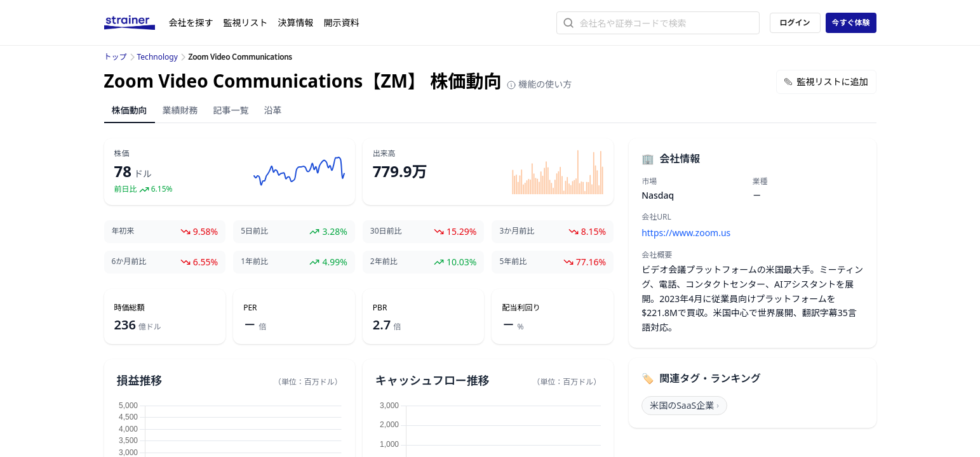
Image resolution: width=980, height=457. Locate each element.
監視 (246, 23)
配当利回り (521, 308)
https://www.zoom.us (686, 233)
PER (250, 308)
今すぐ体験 (850, 23)
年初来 (123, 231)
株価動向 (130, 110)
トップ (116, 57)
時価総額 (130, 308)
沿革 (273, 110)
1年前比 (254, 262)
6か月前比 (129, 262)
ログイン (795, 23)
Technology (158, 57)
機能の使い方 (539, 84)
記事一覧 (231, 110)
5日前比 (254, 231)
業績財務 (180, 110)
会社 (191, 23)
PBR (380, 308)
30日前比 (386, 231)
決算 (296, 23)
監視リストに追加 (826, 82)
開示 (342, 23)
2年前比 (384, 262)
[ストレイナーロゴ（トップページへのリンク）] (137, 23)
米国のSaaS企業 (684, 405)
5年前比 (513, 262)
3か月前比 (517, 231)
